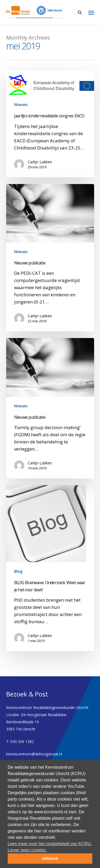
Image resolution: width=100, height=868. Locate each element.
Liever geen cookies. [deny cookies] (27, 850)
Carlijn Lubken (40, 162)
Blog (18, 571)
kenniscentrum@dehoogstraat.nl (34, 754)
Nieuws (21, 104)
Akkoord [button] (50, 858)
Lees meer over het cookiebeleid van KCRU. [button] (50, 844)
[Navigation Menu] (91, 12)
